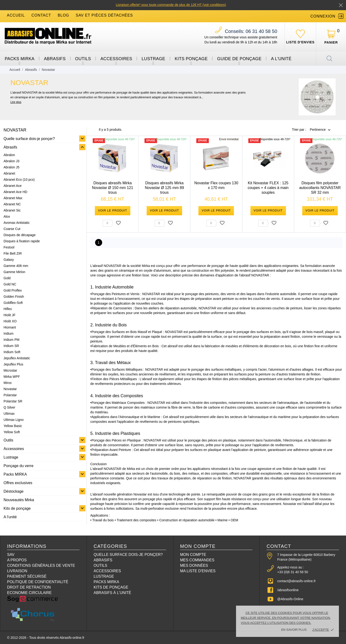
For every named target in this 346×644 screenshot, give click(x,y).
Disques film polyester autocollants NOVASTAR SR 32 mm (320, 188)
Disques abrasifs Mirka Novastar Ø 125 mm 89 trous (164, 188)
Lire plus (16, 102)
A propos (17, 560)
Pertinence (318, 130)
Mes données (194, 565)
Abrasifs (55, 59)
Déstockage (14, 491)
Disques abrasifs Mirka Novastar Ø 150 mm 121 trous (113, 188)
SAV (11, 555)
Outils (83, 59)
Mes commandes (197, 560)
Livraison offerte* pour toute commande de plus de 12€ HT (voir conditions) (171, 5)
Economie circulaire (29, 593)
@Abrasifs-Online (290, 599)
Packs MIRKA (20, 59)
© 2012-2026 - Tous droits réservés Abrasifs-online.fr (46, 638)
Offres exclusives (18, 483)
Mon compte (193, 555)
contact (41, 15)
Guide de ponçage (239, 59)
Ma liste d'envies (198, 571)
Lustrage (153, 59)
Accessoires (116, 59)
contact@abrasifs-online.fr (296, 581)
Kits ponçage (191, 59)
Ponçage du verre (18, 466)
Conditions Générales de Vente (41, 565)
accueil (16, 15)
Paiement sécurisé (27, 576)
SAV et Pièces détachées (104, 15)
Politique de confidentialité (38, 582)
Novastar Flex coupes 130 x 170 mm (216, 185)
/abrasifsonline (288, 590)
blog (63, 15)
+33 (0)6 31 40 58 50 (293, 572)
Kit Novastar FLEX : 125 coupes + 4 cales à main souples (268, 188)
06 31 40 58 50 (251, 31)
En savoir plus (294, 630)
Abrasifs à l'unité (112, 593)
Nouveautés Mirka (19, 500)
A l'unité (281, 59)
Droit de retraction (29, 587)
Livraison (17, 571)
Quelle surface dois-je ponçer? (29, 139)
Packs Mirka (106, 582)
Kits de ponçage (17, 508)
